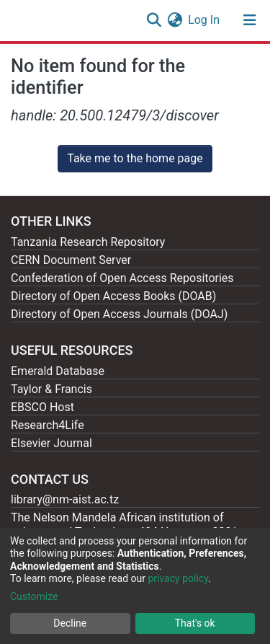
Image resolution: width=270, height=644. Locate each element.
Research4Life (48, 425)
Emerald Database (58, 371)
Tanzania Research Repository (88, 242)
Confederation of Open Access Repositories (122, 278)
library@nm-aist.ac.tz (65, 499)
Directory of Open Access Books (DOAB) (113, 296)
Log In (204, 20)
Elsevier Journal (51, 443)
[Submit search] (154, 20)
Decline (70, 623)
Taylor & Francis (51, 389)
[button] (175, 20)
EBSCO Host (42, 407)
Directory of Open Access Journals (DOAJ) (119, 314)
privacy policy (178, 578)
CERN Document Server (71, 260)
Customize (34, 596)
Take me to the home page (135, 158)
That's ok (195, 623)
